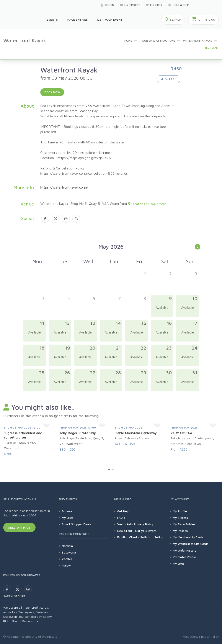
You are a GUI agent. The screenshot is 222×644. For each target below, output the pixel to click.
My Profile (180, 511)
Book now (52, 92)
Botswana (69, 552)
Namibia (67, 546)
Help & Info (179, 5)
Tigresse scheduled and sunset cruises (23, 435)
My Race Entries (184, 524)
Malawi (67, 565)
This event (211, 48)
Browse (67, 511)
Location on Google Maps (147, 204)
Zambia (67, 559)
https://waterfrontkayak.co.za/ (64, 187)
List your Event (110, 19)
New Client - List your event (137, 531)
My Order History (185, 550)
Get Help (123, 511)
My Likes (154, 5)
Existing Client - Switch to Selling (140, 537)
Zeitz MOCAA (181, 433)
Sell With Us (19, 527)
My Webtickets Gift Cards (191, 544)
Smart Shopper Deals (76, 524)
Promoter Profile (184, 557)
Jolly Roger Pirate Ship (78, 433)
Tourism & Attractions (158, 41)
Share (168, 79)
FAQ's (121, 518)
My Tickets (130, 5)
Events (52, 19)
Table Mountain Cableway (136, 433)
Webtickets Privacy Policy (135, 524)
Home (128, 41)
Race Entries (78, 19)
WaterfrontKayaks (198, 41)
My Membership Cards (188, 537)
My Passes (180, 531)
